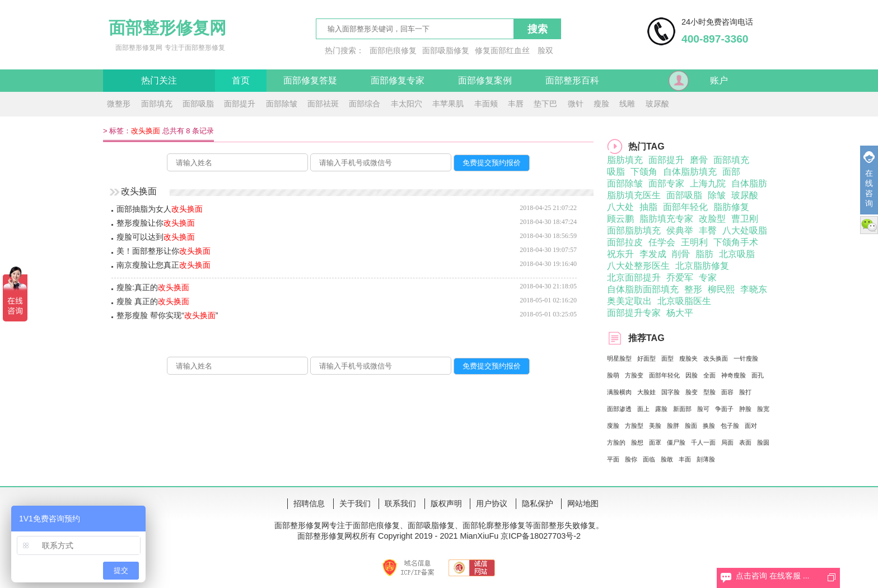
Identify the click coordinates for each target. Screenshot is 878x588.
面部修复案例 (485, 80)
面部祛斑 (323, 104)
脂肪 (704, 254)
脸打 (745, 392)
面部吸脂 (198, 104)
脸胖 (673, 426)
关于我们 (355, 503)
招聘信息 (309, 503)
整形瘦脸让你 (156, 223)
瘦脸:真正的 (153, 287)
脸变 (692, 392)
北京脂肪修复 (702, 266)
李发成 (653, 254)
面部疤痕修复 (393, 50)
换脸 (709, 426)
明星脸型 (619, 358)
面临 (649, 459)
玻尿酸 (657, 104)
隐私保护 (538, 503)
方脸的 (616, 442)
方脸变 (634, 375)
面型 (667, 358)
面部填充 (157, 104)
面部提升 (240, 104)
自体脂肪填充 (690, 172)
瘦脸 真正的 (153, 301)
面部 (731, 172)
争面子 (724, 409)
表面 (745, 442)
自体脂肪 (749, 183)
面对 (751, 426)
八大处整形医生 (638, 266)
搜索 (538, 29)
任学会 (662, 242)
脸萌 (613, 375)
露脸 (661, 409)
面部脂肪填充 (634, 230)
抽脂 (648, 207)
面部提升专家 (634, 313)
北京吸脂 (737, 254)
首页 (241, 80)
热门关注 (159, 80)
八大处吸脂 (745, 230)
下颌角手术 (736, 242)
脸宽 (763, 409)
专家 (708, 277)
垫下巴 (545, 104)
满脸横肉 (619, 392)
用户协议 (492, 503)
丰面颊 (486, 104)
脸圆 (763, 442)
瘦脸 (601, 104)
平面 (613, 459)
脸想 (637, 442)
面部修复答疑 (310, 80)
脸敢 (667, 459)
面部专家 (666, 183)
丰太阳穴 (407, 104)
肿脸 (745, 409)
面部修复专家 (398, 80)
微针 (576, 104)
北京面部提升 (634, 277)
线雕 (627, 104)
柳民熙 (721, 289)
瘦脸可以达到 (156, 237)
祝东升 (620, 254)
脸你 (631, 459)
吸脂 (616, 172)
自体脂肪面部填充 (643, 289)
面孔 (758, 375)
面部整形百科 (572, 80)
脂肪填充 (625, 160)
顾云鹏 (620, 219)
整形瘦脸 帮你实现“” (167, 315)
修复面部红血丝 (502, 50)
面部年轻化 (685, 207)
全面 (709, 375)
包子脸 (730, 426)
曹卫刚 (745, 219)
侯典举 (680, 230)
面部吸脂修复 (446, 50)
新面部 (682, 409)
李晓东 (754, 289)
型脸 (709, 392)
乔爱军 (680, 277)
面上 (643, 409)
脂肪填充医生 (634, 195)
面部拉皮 (625, 242)
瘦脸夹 (688, 358)
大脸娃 (646, 392)
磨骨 (699, 160)
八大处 (620, 207)
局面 (727, 442)
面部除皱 (282, 104)
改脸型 (712, 219)
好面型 (646, 358)
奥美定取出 (629, 301)
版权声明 (446, 503)
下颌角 (644, 172)
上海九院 (708, 183)
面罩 (655, 442)
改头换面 (716, 358)
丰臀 (708, 230)
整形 (693, 289)
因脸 (692, 375)
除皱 (717, 195)
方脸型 (634, 426)
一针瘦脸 (746, 358)
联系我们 (400, 503)
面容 (727, 392)
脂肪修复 (731, 207)
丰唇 (516, 104)
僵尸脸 (676, 442)
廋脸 (613, 426)
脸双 (545, 50)
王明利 (694, 242)
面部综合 (365, 104)
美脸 (655, 426)
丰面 (685, 459)
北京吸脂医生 (684, 301)
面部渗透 (619, 409)
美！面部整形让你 (164, 251)
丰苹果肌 (448, 104)
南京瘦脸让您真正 (164, 265)
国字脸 (671, 392)
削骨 (681, 254)
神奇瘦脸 (734, 375)
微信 (869, 225)
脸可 (703, 409)
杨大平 (680, 313)
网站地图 (583, 503)
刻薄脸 (706, 459)
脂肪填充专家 (666, 219)
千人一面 (703, 442)
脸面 (691, 426)
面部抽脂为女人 (160, 209)
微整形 (119, 104)
